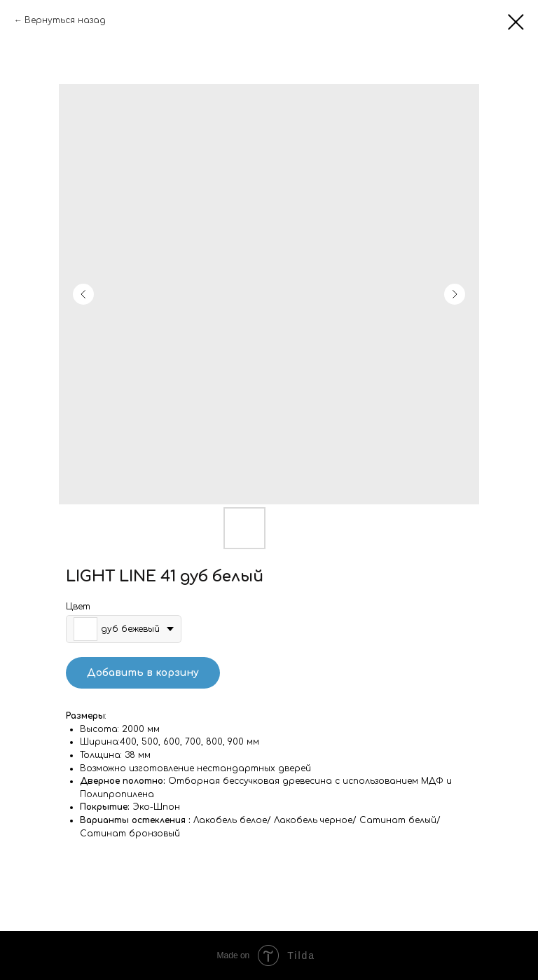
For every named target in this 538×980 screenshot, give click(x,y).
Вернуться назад (65, 20)
